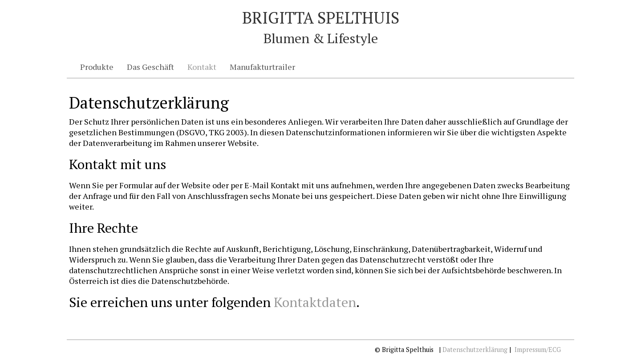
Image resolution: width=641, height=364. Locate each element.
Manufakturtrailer (262, 67)
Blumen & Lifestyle (321, 38)
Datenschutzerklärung (475, 350)
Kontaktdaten (315, 302)
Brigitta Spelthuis (321, 18)
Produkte (97, 67)
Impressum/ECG (538, 350)
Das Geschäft (150, 67)
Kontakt (202, 67)
